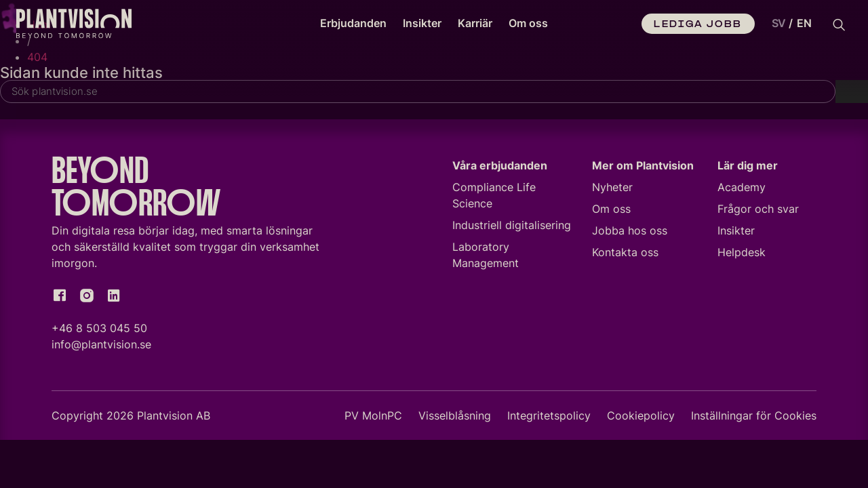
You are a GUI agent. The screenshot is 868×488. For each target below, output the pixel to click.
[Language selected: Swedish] (789, 24)
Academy (742, 190)
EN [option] (804, 23)
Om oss (528, 23)
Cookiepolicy (641, 418)
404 (37, 57)
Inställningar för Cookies (754, 418)
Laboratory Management (486, 258)
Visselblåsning (455, 418)
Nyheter (612, 190)
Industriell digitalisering (512, 228)
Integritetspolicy (549, 418)
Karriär (475, 23)
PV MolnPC (373, 418)
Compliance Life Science (494, 198)
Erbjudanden (353, 23)
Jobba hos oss (630, 233)
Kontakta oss (625, 255)
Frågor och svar (758, 211)
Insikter (422, 23)
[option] (804, 24)
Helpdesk (742, 255)
